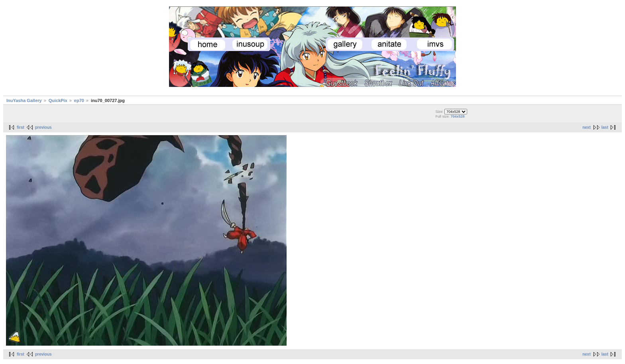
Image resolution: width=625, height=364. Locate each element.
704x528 (457, 116)
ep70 (79, 100)
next (587, 127)
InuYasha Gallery (24, 100)
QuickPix (58, 100)
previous (43, 127)
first (21, 127)
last (605, 127)
